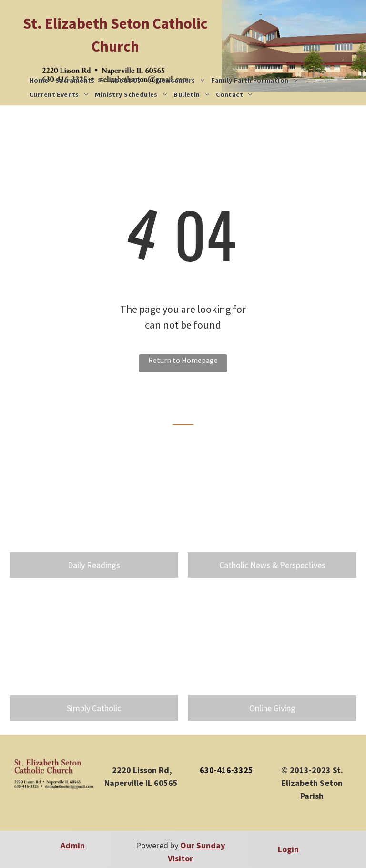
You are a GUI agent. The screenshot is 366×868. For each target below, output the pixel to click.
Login (288, 849)
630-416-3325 (226, 770)
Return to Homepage (183, 360)
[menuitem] (39, 80)
